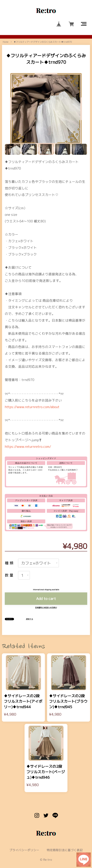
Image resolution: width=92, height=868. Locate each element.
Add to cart (46, 580)
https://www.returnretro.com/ (28, 428)
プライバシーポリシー (24, 832)
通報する (29, 601)
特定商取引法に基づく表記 (65, 832)
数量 (10, 557)
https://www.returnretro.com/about (32, 389)
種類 (10, 545)
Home (6, 42)
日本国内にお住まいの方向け (46, 589)
